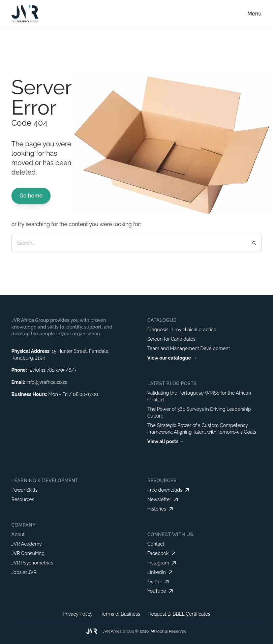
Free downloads (169, 490)
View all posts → (166, 441)
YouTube (161, 591)
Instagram (162, 563)
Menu (255, 14)
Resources (23, 499)
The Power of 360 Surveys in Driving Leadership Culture (199, 412)
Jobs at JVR (24, 572)
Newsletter (163, 499)
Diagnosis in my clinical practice (182, 330)
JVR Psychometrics (32, 563)
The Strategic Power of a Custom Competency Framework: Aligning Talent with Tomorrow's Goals (202, 429)
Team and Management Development (189, 348)
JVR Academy (27, 544)
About (18, 534)
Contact (156, 544)
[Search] (124, 243)
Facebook (162, 553)
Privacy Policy (78, 614)
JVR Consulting (28, 553)
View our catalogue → (172, 358)
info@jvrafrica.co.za (47, 382)
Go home (31, 196)
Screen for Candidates (171, 339)
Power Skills (25, 490)
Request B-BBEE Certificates (179, 614)
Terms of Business (120, 614)
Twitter (159, 582)
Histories (161, 509)
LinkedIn (161, 572)
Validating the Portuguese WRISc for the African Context (199, 396)
